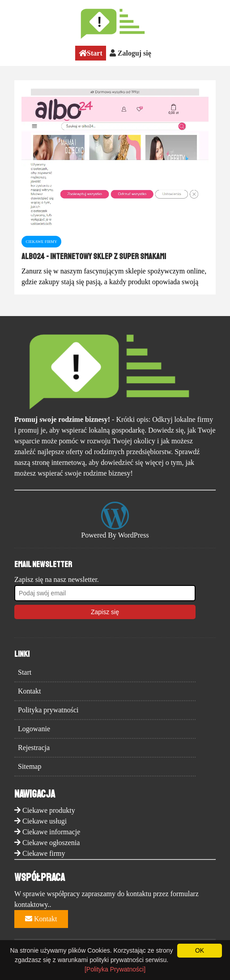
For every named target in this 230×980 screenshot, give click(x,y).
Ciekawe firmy (44, 853)
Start (91, 53)
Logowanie (34, 729)
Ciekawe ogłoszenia (51, 843)
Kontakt (30, 691)
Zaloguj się (130, 53)
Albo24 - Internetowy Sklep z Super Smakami (94, 256)
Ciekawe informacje (51, 832)
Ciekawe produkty (49, 810)
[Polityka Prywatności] (115, 969)
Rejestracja (34, 748)
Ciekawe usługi (45, 821)
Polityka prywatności (48, 710)
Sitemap (30, 766)
